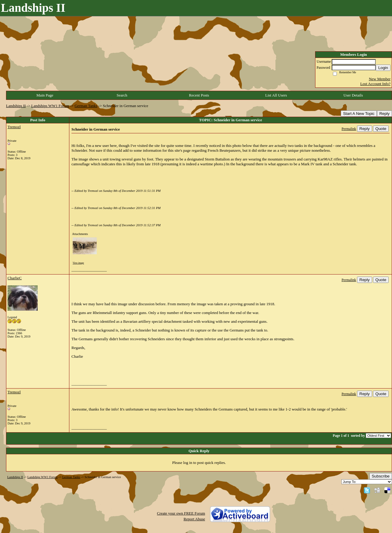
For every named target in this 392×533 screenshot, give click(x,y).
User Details (353, 95)
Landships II (16, 106)
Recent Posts (199, 95)
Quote (381, 129)
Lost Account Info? (375, 84)
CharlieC (15, 278)
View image (78, 263)
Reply (384, 114)
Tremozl (14, 127)
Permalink (349, 129)
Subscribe (381, 476)
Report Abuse (194, 519)
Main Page (45, 95)
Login (383, 68)
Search (122, 95)
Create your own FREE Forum (181, 513)
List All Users (276, 95)
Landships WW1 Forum (50, 106)
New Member (380, 79)
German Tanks (86, 106)
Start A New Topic (359, 114)
